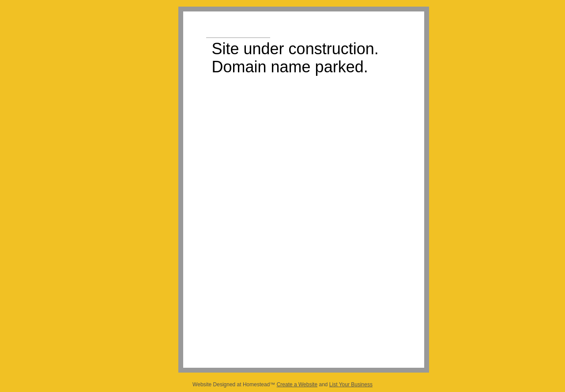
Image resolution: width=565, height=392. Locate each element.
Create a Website (297, 385)
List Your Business (351, 385)
